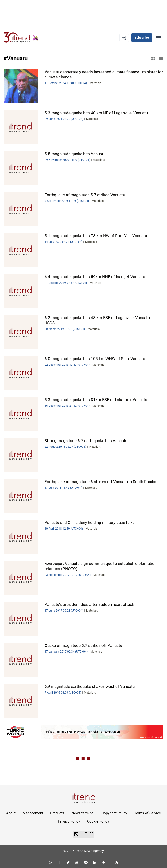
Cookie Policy (98, 821)
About (11, 813)
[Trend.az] (21, 38)
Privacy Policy (69, 821)
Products (57, 813)
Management (33, 813)
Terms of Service (148, 813)
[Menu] (159, 38)
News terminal (83, 813)
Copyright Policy (114, 813)
